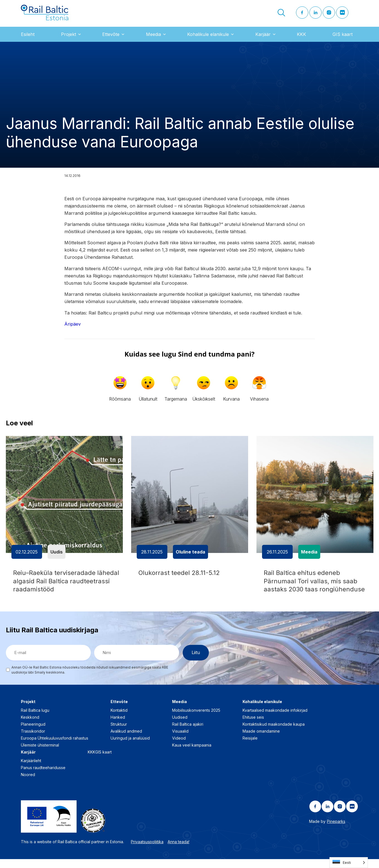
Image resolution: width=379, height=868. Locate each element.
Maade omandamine (261, 740)
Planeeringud (33, 733)
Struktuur (119, 733)
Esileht (28, 39)
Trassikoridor (33, 740)
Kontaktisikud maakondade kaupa (274, 733)
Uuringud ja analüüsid (130, 747)
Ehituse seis (253, 726)
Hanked (118, 726)
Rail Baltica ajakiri (188, 733)
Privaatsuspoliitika (147, 850)
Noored (28, 783)
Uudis (57, 556)
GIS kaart (343, 39)
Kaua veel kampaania (192, 754)
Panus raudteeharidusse (43, 776)
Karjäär (263, 39)
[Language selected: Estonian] (349, 863)
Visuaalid (180, 740)
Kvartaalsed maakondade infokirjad (275, 719)
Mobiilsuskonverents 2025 (196, 719)
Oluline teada (190, 556)
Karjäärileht (31, 769)
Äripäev (73, 328)
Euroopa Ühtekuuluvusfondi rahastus (55, 747)
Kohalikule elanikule (208, 39)
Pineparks (336, 830)
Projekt (69, 39)
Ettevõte (111, 39)
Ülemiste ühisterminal (40, 754)
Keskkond (30, 726)
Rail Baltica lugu (35, 719)
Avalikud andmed (126, 740)
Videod (179, 747)
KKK (301, 39)
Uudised (180, 726)
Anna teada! (179, 850)
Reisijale (250, 747)
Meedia (153, 39)
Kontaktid (119, 719)
